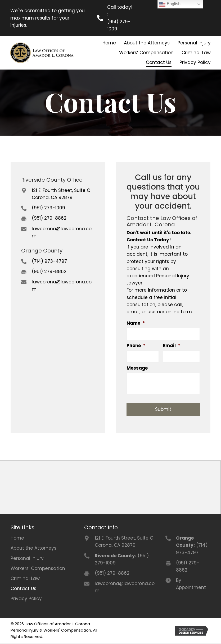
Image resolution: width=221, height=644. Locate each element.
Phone (136, 346)
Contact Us (23, 589)
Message (137, 369)
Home (17, 539)
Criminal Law (25, 579)
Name (136, 323)
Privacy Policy (26, 599)
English (170, 4)
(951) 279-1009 (119, 25)
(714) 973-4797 (49, 261)
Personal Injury (27, 559)
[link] (109, 43)
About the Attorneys (33, 549)
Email (172, 346)
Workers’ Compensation (38, 569)
